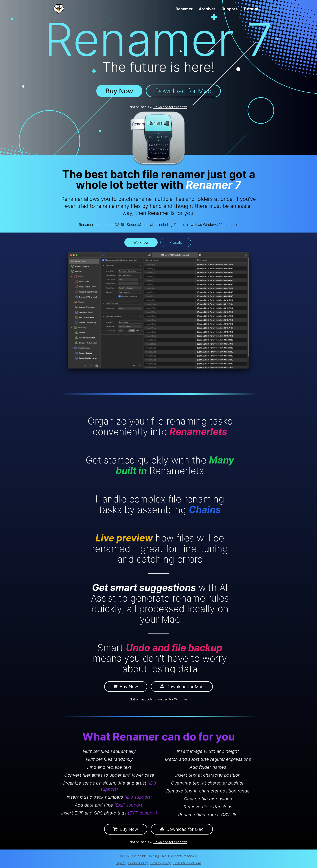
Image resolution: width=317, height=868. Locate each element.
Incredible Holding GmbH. (151, 856)
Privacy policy (161, 863)
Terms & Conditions (187, 863)
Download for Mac (183, 91)
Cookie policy (138, 863)
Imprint (121, 863)
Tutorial (251, 9)
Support (229, 9)
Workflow (141, 242)
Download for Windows (170, 107)
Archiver (207, 9)
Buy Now (119, 91)
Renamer (184, 9)
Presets (176, 242)
